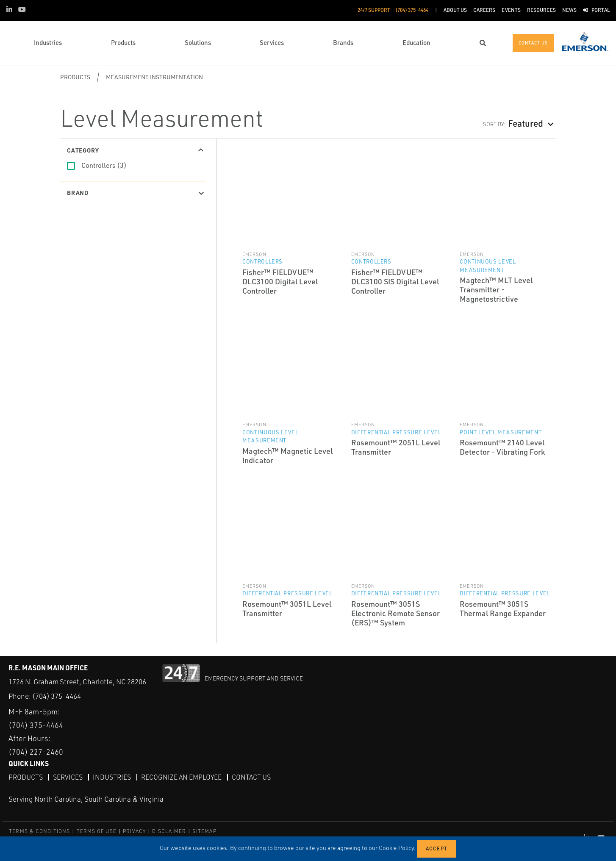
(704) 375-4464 (57, 696)
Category (83, 150)
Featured (526, 123)
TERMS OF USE (97, 831)
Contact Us (251, 777)
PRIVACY (134, 831)
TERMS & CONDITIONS (40, 831)
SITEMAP (204, 831)
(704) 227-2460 (36, 752)
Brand (78, 192)
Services (68, 777)
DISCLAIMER (169, 831)
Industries (112, 777)
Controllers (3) (104, 165)
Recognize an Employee (181, 777)
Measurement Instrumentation (154, 77)
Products (75, 77)
